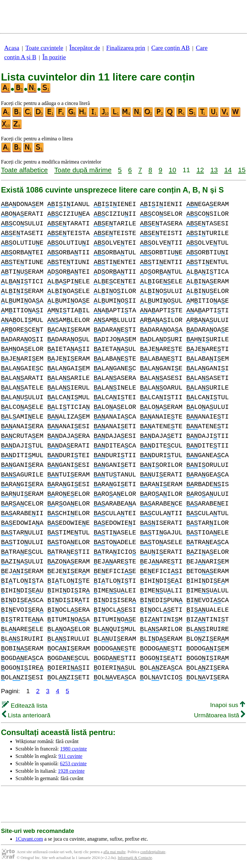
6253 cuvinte (73, 764)
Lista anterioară (26, 715)
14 (228, 170)
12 (200, 170)
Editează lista (25, 706)
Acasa (12, 48)
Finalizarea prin (126, 48)
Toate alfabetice (24, 170)
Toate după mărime (83, 170)
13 (214, 170)
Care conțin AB (170, 48)
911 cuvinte (71, 756)
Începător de (85, 48)
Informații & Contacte (135, 858)
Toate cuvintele (44, 48)
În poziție (54, 57)
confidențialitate (153, 852)
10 (173, 170)
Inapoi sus (228, 705)
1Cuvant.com (29, 839)
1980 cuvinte (73, 749)
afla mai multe (114, 852)
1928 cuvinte (71, 771)
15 (242, 170)
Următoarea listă (220, 715)
